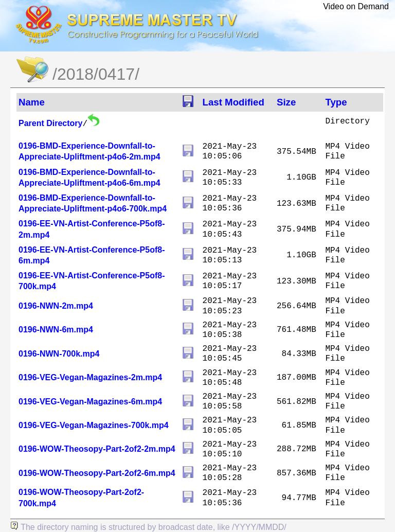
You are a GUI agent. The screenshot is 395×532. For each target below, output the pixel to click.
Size (286, 102)
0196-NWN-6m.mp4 (56, 330)
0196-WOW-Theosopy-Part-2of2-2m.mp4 (97, 449)
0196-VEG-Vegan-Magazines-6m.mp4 (90, 402)
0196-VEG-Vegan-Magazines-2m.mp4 (90, 377)
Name (32, 102)
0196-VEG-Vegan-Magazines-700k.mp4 (94, 425)
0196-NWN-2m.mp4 (56, 306)
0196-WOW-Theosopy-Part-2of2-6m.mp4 (97, 473)
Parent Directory (51, 123)
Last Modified (234, 102)
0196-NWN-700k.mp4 (59, 354)
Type (336, 102)
